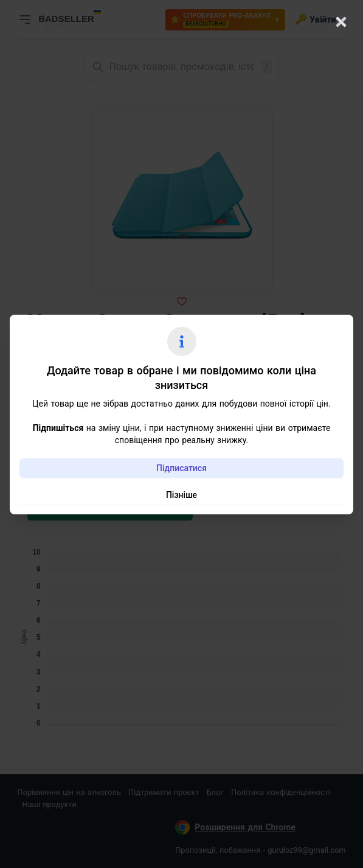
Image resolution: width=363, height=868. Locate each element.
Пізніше (181, 495)
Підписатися (181, 468)
